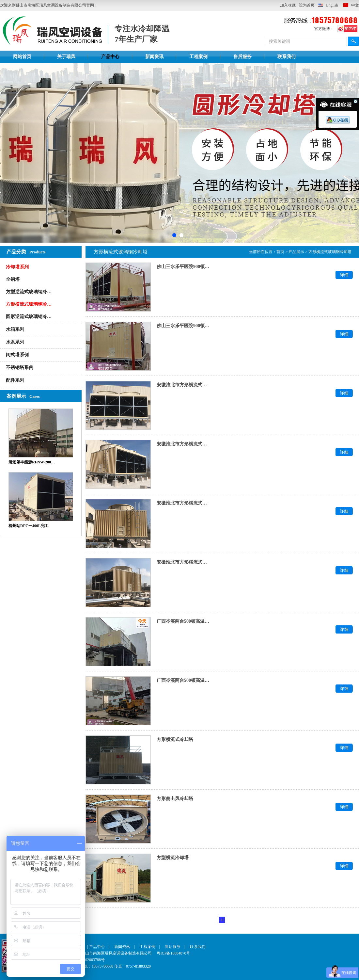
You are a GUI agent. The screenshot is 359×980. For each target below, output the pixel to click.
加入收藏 (288, 5)
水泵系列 (15, 342)
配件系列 (15, 380)
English (332, 5)
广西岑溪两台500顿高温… (183, 621)
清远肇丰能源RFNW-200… (32, 462)
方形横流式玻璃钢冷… (29, 304)
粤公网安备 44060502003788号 (74, 960)
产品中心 (110, 57)
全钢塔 (13, 279)
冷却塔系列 (17, 267)
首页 (280, 252)
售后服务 (242, 57)
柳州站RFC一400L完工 (29, 526)
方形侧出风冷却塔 (175, 799)
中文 (355, 5)
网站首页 (22, 57)
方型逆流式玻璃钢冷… (29, 292)
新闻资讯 (154, 57)
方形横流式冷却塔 (175, 739)
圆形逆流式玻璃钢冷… (29, 317)
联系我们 (287, 57)
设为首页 (307, 5)
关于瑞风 (66, 57)
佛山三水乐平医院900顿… (183, 267)
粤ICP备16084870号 (173, 953)
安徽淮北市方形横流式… (182, 385)
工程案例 (198, 57)
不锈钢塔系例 (20, 368)
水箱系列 (15, 329)
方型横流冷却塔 (173, 858)
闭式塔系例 (17, 355)
